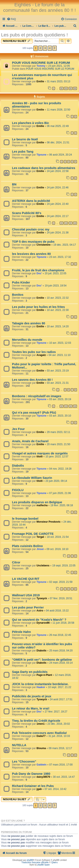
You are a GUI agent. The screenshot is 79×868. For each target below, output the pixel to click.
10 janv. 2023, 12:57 (57, 457)
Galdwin (41, 765)
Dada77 (41, 736)
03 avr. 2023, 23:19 (58, 371)
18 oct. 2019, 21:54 (58, 537)
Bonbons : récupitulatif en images (37, 396)
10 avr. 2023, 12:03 (60, 343)
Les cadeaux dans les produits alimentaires (44, 168)
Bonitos (18, 295)
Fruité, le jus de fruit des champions (38, 270)
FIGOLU (18, 490)
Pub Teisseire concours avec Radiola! (39, 733)
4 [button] (50, 48)
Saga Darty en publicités (30, 672)
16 (75, 223)
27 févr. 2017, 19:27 (56, 712)
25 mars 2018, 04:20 (61, 651)
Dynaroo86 (43, 623)
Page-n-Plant (44, 675)
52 (62, 88)
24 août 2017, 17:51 (61, 699)
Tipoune (41, 155)
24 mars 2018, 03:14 (61, 663)
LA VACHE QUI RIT (26, 579)
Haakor (41, 687)
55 (75, 88)
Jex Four (18, 429)
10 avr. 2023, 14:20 (58, 326)
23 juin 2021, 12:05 (59, 66)
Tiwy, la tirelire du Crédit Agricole (36, 721)
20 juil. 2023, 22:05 (55, 273)
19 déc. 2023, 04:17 (65, 245)
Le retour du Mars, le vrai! (31, 708)
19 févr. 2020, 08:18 (62, 505)
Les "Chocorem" (24, 761)
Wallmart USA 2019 (26, 595)
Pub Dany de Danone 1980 (31, 774)
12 (62, 406)
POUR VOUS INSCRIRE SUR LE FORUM (41, 63)
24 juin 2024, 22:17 (58, 216)
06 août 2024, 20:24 (61, 155)
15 (71, 223)
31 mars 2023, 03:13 (58, 81)
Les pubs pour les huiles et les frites (38, 307)
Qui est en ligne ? (13, 821)
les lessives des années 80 (31, 254)
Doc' (39, 273)
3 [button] (45, 48)
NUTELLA (19, 745)
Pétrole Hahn (21, 632)
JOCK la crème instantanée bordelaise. (40, 684)
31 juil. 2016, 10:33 (59, 736)
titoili (39, 457)
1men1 (40, 724)
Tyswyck (42, 598)
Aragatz (41, 355)
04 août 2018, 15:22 (57, 611)
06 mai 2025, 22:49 (58, 126)
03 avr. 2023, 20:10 (60, 416)
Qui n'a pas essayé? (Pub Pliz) (34, 413)
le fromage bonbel (25, 519)
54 (71, 88)
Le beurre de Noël (25, 139)
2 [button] (40, 48)
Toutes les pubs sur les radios (34, 352)
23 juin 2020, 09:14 (56, 481)
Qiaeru (54, 862)
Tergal (40, 537)
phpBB (30, 860)
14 (66, 223)
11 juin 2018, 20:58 (63, 623)
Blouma (41, 748)
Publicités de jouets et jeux (32, 696)
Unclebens (43, 566)
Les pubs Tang (23, 152)
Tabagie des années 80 (29, 323)
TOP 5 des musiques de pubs (33, 242)
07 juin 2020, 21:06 (60, 493)
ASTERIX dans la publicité (31, 201)
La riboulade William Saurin (32, 478)
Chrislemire (44, 245)
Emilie (40, 81)
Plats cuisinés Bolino (27, 546)
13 (62, 223)
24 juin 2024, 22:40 (58, 204)
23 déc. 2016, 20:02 (59, 724)
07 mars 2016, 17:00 (61, 765)
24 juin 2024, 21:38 (58, 233)
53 (66, 88)
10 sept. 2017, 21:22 (60, 687)
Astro (40, 611)
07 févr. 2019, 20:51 (61, 598)
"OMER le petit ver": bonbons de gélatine (42, 660)
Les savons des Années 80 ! (32, 380)
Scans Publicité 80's (27, 213)
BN (14, 184)
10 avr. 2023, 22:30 (58, 310)
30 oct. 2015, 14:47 (64, 777)
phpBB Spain (43, 865)
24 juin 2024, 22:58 (58, 171)
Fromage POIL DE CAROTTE (33, 534)
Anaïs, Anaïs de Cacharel (30, 441)
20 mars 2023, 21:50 (58, 444)
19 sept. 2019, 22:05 (64, 566)
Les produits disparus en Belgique (37, 502)
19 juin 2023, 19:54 (56, 286)
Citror (16, 562)
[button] (55, 48)
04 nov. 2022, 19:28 (60, 469)
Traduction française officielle (35, 862)
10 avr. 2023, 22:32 (58, 298)
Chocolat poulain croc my (31, 229)
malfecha (42, 505)
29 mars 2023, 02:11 (58, 432)
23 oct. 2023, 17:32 (60, 257)
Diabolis (18, 466)
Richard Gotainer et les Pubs (33, 786)
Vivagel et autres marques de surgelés (40, 453)
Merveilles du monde (27, 340)
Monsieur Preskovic (48, 522)
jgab (39, 789)
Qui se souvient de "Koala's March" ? (39, 620)
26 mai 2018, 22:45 (60, 635)
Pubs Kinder (21, 282)
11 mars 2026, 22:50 (58, 110)
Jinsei (40, 549)
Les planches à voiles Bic (31, 123)
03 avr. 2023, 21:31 (58, 383)
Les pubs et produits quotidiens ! (34, 35)
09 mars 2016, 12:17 (60, 748)
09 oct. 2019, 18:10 (58, 549)
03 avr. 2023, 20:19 (60, 399)
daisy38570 (43, 777)
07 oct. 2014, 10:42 (56, 789)
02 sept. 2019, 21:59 (61, 582)
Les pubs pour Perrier (28, 607)
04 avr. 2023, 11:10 (60, 355)
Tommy (41, 66)
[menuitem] (11, 19)
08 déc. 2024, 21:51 (58, 142)
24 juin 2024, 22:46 (58, 188)
